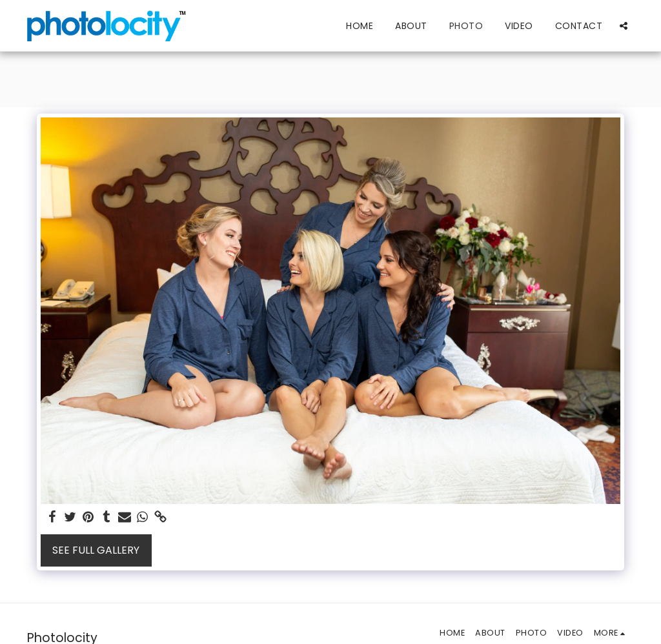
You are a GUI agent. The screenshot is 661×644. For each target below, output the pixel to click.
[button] (624, 25)
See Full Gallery (96, 550)
